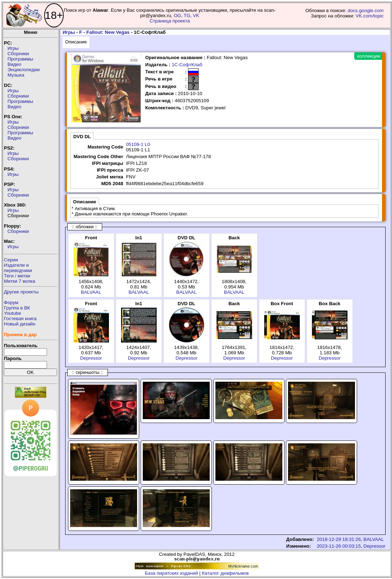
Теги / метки (17, 276)
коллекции (369, 56)
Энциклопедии (23, 70)
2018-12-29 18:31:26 (339, 539)
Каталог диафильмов (225, 573)
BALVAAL (91, 292)
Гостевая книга (20, 319)
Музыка (16, 75)
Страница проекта (170, 21)
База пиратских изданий (171, 573)
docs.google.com (366, 11)
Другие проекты (21, 292)
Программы (20, 59)
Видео (14, 64)
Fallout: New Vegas (108, 32)
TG (187, 15)
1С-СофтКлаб (187, 65)
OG (177, 15)
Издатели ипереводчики (18, 268)
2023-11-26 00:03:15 (339, 546)
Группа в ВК (17, 308)
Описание (76, 42)
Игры (13, 48)
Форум (11, 302)
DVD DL (82, 137)
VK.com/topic (370, 16)
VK (196, 15)
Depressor (91, 358)
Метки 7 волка (20, 281)
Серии (11, 260)
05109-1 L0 (138, 144)
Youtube (12, 313)
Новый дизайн (20, 324)
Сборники (18, 54)
